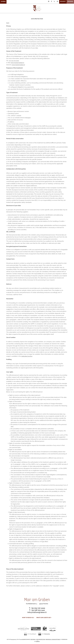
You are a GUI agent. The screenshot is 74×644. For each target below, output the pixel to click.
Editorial (33, 639)
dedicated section (27, 356)
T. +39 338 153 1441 (37, 610)
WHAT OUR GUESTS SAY (44, 618)
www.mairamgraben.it (18, 65)
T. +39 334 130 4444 (37, 608)
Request (63, 1)
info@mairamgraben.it (17, 63)
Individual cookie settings (53, 639)
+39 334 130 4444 (14, 61)
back (8, 23)
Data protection (41, 639)
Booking (70, 1)
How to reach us (28, 618)
